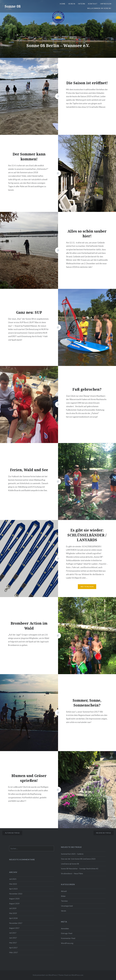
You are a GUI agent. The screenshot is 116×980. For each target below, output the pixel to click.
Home (63, 4)
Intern (81, 4)
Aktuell (64, 891)
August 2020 (14, 899)
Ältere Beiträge (12, 833)
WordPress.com (77, 975)
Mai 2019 (13, 913)
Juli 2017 (13, 933)
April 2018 (13, 918)
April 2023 (13, 889)
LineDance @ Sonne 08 (70, 864)
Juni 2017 (13, 938)
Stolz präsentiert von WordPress (45, 975)
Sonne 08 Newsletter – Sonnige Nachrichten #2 (80, 869)
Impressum (106, 4)
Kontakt (93, 4)
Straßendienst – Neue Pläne (72, 873)
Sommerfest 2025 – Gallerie (72, 854)
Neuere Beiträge (104, 833)
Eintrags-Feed (67, 933)
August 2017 (14, 928)
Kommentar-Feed (68, 938)
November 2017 (16, 923)
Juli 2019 (13, 908)
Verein (72, 4)
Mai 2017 (13, 943)
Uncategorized (67, 906)
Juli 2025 (13, 879)
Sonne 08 (13, 6)
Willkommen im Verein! (99, 8)
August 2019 (14, 904)
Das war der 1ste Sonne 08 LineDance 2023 (78, 859)
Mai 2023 (13, 884)
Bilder (63, 896)
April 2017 (13, 948)
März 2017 (14, 952)
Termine (64, 901)
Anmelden (65, 928)
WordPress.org (67, 943)
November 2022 (16, 894)
